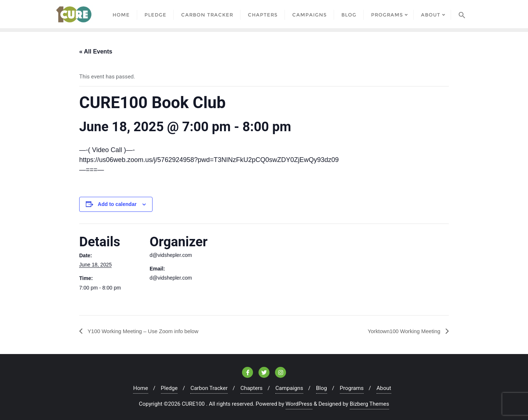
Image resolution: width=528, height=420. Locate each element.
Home (140, 388)
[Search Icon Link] (462, 14)
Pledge (169, 388)
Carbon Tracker (209, 388)
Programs (352, 388)
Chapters (252, 388)
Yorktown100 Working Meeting (401, 330)
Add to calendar (117, 204)
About (384, 388)
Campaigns (289, 388)
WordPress (299, 404)
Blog (322, 388)
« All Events (96, 51)
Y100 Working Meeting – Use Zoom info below (147, 330)
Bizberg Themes (370, 404)
